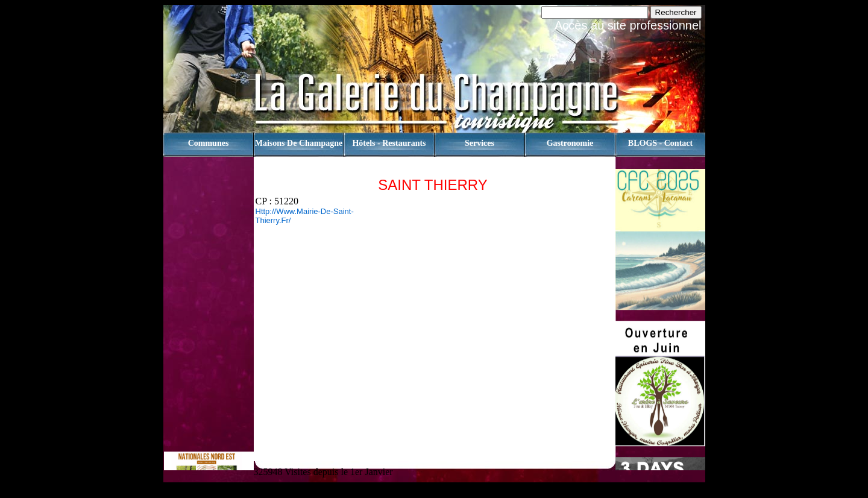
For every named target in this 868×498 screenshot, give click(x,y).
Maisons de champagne (299, 143)
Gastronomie (570, 143)
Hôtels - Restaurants (389, 143)
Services (480, 143)
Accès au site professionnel (628, 25)
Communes (209, 143)
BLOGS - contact (660, 143)
